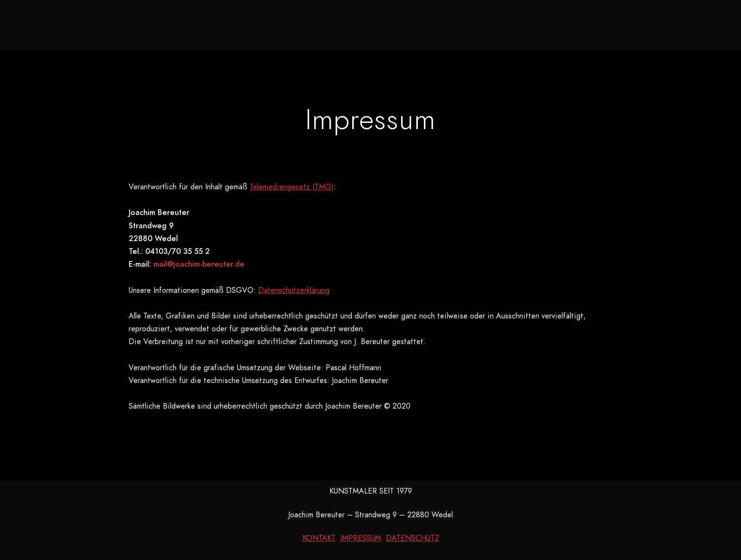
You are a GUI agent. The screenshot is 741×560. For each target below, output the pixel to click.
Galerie (344, 24)
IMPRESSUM (361, 538)
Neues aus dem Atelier (253, 24)
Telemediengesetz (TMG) (292, 187)
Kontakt (530, 24)
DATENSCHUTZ (413, 538)
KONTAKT (319, 538)
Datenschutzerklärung (294, 290)
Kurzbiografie (458, 24)
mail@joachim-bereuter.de (199, 264)
